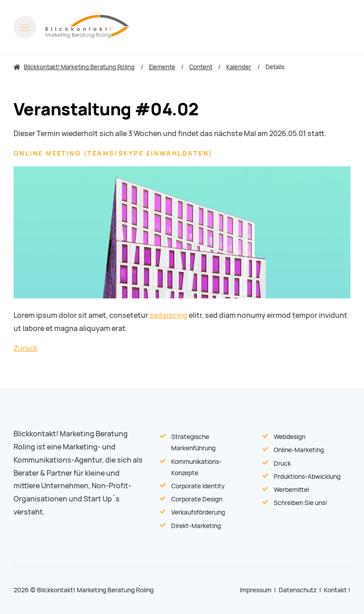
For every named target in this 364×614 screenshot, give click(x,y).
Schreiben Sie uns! (301, 503)
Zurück (26, 348)
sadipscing (168, 315)
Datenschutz (298, 590)
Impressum (256, 590)
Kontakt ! (337, 590)
